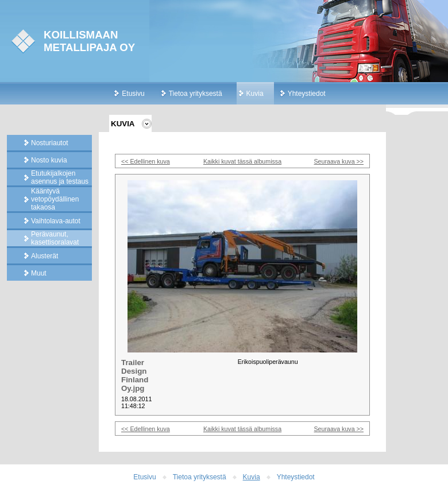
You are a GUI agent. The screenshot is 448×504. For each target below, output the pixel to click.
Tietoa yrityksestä (196, 94)
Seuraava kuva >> (339, 161)
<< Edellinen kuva (146, 161)
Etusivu (133, 94)
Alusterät (45, 256)
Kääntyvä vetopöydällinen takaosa (55, 199)
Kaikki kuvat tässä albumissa (242, 161)
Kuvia (255, 94)
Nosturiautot (50, 143)
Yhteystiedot (307, 94)
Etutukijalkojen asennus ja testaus (60, 177)
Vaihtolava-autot (56, 221)
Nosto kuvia (49, 160)
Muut (39, 273)
